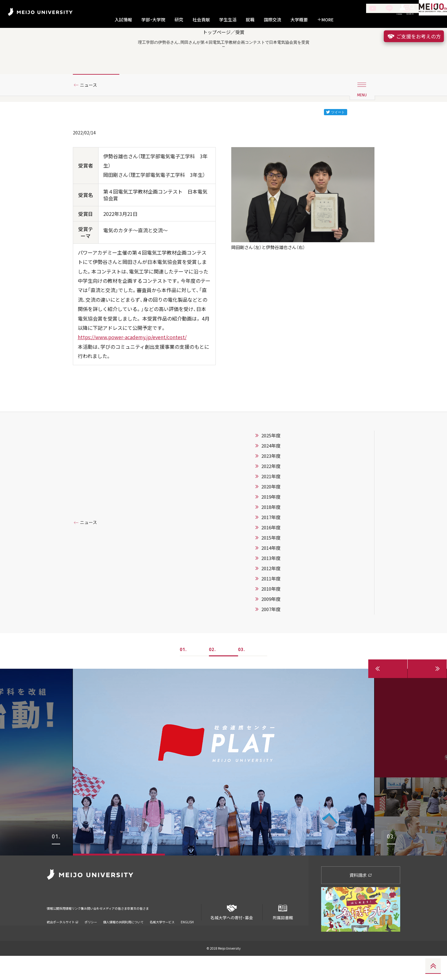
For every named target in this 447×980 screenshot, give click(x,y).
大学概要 (299, 20)
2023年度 (271, 480)
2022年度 (271, 490)
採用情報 (76, 928)
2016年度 (271, 551)
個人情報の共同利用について (123, 938)
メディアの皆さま (155, 928)
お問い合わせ (122, 928)
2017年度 (271, 541)
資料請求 (361, 899)
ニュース (91, 109)
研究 (179, 20)
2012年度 (271, 592)
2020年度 (271, 510)
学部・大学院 (153, 20)
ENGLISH (187, 938)
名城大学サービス (162, 938)
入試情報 (123, 20)
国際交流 (272, 20)
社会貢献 (201, 20)
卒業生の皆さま (190, 928)
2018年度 (271, 531)
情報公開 (55, 928)
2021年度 (271, 500)
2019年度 (271, 521)
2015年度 (271, 562)
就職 (250, 20)
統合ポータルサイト (63, 938)
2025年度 (271, 459)
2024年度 (271, 470)
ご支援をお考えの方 (414, 36)
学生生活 (228, 20)
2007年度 (271, 633)
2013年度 (271, 582)
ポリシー (91, 938)
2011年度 (271, 602)
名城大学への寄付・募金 (232, 934)
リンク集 (97, 928)
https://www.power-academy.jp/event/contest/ (132, 361)
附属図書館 (283, 934)
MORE (325, 20)
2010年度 (271, 613)
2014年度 (271, 572)
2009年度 (271, 623)
